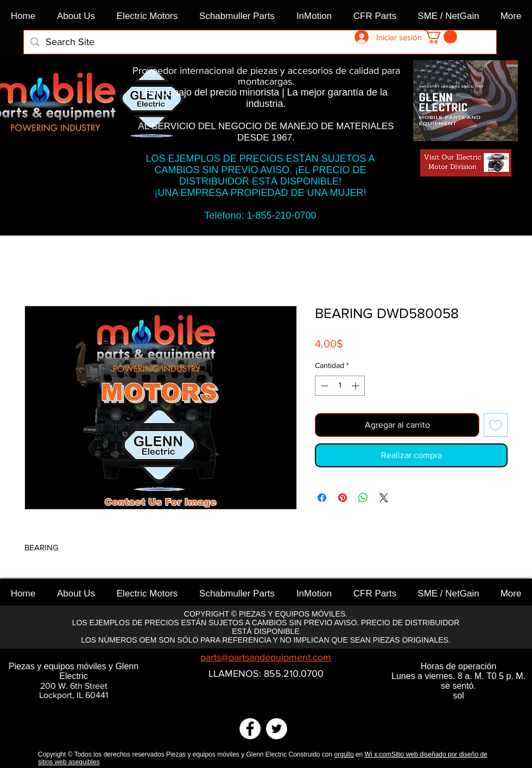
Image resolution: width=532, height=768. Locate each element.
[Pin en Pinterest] (343, 498)
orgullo (344, 754)
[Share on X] (384, 498)
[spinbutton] (340, 386)
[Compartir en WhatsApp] (363, 498)
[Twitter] (277, 729)
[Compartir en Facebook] (322, 498)
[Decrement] (323, 386)
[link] (441, 37)
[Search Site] (259, 42)
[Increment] (356, 386)
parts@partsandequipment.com (266, 657)
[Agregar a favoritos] (496, 425)
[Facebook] (250, 729)
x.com (383, 754)
